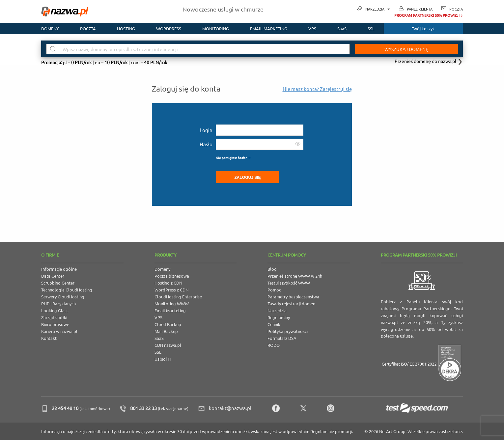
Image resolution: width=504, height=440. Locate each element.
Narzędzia (378, 9)
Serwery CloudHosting (63, 297)
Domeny (50, 28)
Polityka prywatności (288, 331)
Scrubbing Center (58, 283)
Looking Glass (55, 310)
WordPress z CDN (171, 290)
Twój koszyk (423, 28)
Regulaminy (279, 317)
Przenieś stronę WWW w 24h (295, 276)
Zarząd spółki (54, 317)
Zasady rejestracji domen (291, 303)
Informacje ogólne (59, 269)
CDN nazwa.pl (168, 345)
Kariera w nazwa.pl (59, 331)
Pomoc (274, 290)
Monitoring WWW (172, 303)
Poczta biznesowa (172, 276)
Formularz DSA (282, 338)
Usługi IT (163, 359)
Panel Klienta (420, 9)
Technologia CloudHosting (67, 290)
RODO (274, 345)
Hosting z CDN (168, 283)
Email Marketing (170, 310)
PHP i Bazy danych (58, 303)
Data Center (53, 276)
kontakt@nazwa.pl (230, 408)
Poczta (456, 9)
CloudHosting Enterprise (178, 297)
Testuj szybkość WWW (289, 283)
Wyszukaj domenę (406, 49)
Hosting (126, 28)
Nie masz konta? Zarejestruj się (317, 89)
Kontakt (49, 338)
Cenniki (274, 324)
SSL (371, 28)
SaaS (342, 28)
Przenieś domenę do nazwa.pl (425, 61)
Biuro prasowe (55, 324)
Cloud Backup (168, 324)
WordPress (169, 28)
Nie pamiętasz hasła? (231, 158)
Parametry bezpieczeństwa (293, 297)
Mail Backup (166, 331)
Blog (272, 269)
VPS (312, 28)
